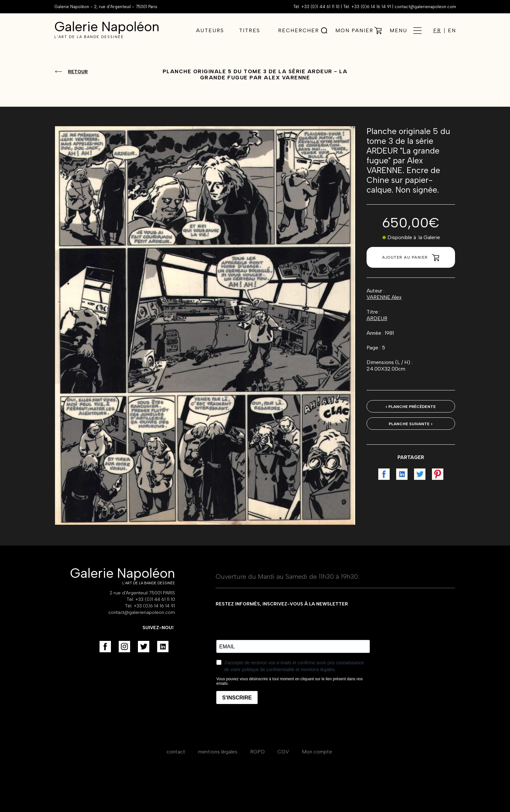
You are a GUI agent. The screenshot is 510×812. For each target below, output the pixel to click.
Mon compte (317, 752)
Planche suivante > (411, 424)
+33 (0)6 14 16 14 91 (371, 7)
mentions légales (218, 752)
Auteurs (210, 30)
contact (176, 752)
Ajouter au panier (411, 258)
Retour (78, 72)
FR (437, 31)
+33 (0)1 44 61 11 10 (320, 7)
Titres (250, 30)
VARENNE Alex (384, 297)
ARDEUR (377, 318)
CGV (283, 752)
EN (452, 31)
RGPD (257, 752)
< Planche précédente (411, 407)
